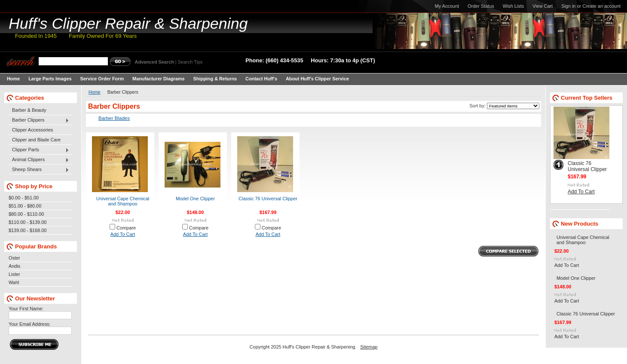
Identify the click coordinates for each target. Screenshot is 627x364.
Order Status (481, 6)
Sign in (568, 6)
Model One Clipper (195, 199)
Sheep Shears (39, 170)
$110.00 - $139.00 (28, 222)
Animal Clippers (39, 160)
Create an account (601, 6)
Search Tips (190, 62)
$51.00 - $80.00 (25, 206)
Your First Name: (26, 309)
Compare (126, 228)
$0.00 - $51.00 (24, 198)
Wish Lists (514, 6)
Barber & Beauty (29, 110)
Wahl (14, 282)
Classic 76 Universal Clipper (268, 199)
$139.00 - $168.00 (28, 230)
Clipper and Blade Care (36, 140)
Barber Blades (114, 118)
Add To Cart (123, 234)
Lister (14, 274)
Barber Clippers (39, 120)
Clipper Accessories (33, 130)
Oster (14, 258)
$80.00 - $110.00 (26, 214)
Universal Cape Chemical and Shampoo (123, 201)
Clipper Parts (39, 150)
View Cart (543, 6)
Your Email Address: (30, 324)
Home (95, 92)
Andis (14, 266)
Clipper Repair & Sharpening (128, 24)
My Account (447, 6)
